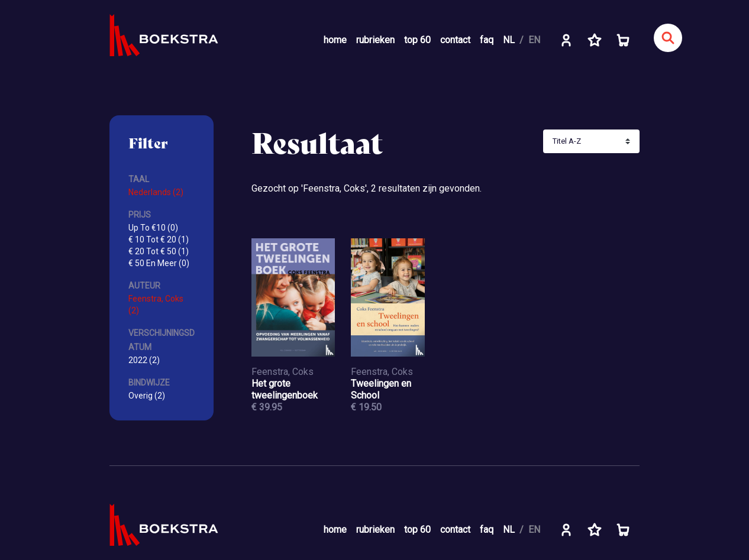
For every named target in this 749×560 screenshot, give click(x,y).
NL (509, 40)
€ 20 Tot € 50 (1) (159, 251)
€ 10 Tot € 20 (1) (159, 239)
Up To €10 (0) (153, 228)
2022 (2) (144, 360)
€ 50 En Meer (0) (159, 263)
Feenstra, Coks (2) (156, 305)
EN (534, 40)
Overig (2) (147, 396)
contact (455, 40)
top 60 (417, 40)
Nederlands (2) (156, 192)
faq (487, 40)
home (335, 40)
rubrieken (375, 40)
